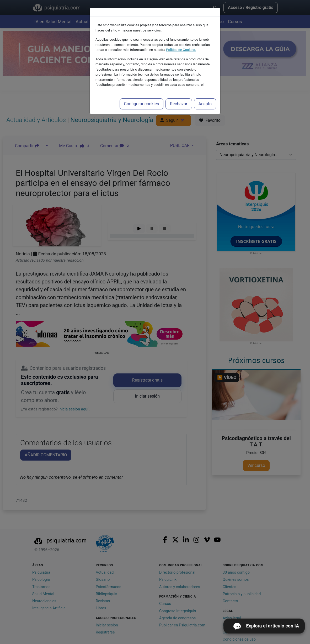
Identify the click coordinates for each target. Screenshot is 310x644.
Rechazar (179, 104)
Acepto (205, 104)
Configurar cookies (142, 104)
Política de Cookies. (181, 50)
